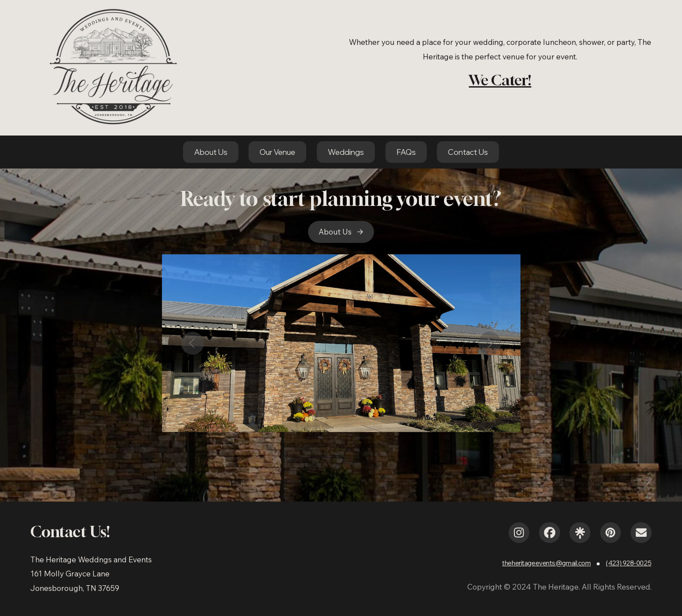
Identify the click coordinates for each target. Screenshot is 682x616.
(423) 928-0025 (629, 563)
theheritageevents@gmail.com (546, 563)
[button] (341, 232)
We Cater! (500, 80)
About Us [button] (211, 152)
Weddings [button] (346, 152)
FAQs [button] (406, 152)
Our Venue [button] (277, 152)
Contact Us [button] (468, 152)
